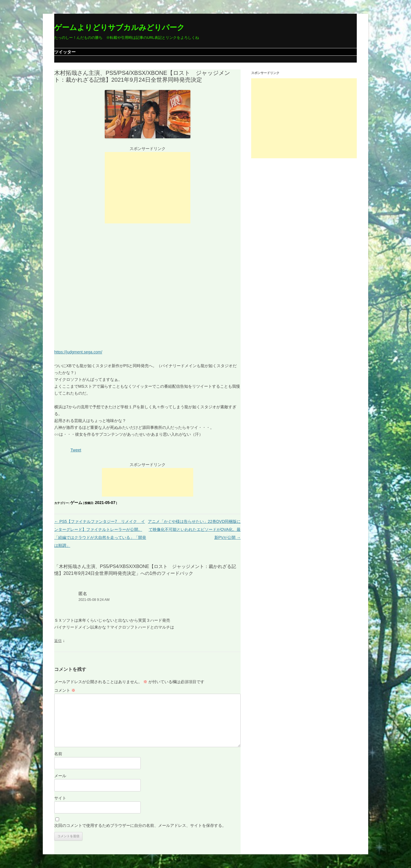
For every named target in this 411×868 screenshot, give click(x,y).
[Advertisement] (148, 188)
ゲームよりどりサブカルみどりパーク (119, 27)
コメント (65, 690)
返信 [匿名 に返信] (58, 641)
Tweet (76, 450)
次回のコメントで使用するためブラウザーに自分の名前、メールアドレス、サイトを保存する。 (140, 825)
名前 (58, 754)
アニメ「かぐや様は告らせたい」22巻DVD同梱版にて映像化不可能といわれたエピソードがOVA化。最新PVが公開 (194, 529)
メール (60, 776)
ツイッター (65, 52)
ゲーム (76, 503)
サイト (60, 798)
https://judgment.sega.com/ (78, 352)
